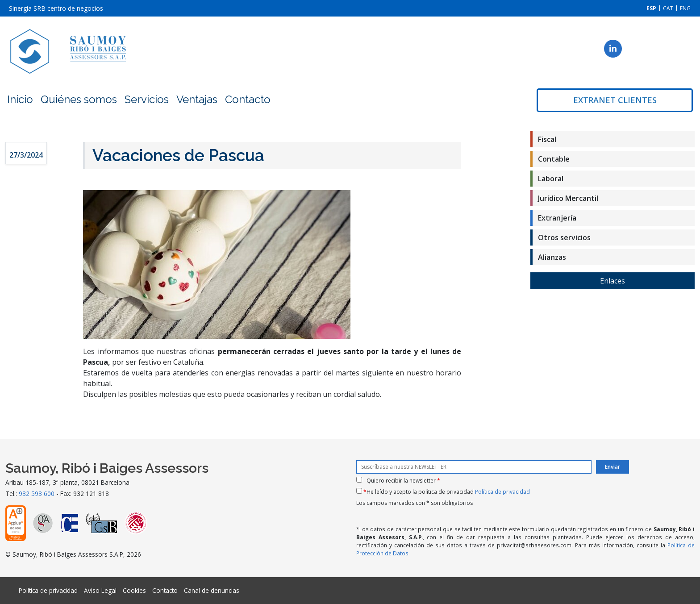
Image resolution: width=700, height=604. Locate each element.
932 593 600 (37, 494)
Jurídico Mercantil (568, 198)
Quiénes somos (79, 99)
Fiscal (547, 139)
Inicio (20, 99)
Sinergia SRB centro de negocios (56, 8)
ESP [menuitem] (651, 8)
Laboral (551, 179)
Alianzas (552, 257)
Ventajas (197, 99)
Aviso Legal (100, 590)
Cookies (134, 590)
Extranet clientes (615, 100)
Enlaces (612, 281)
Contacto (248, 99)
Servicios (147, 99)
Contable (554, 159)
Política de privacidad (502, 492)
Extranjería (557, 218)
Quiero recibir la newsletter (403, 481)
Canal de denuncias (212, 590)
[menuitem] (651, 8)
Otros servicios (564, 237)
